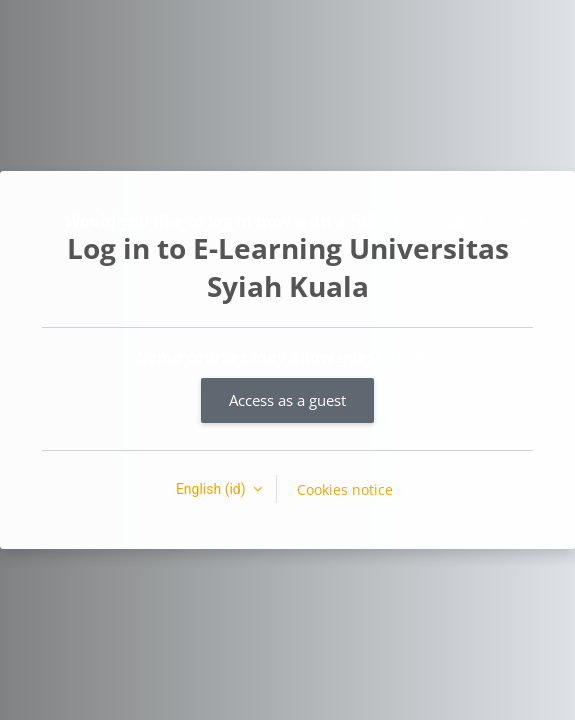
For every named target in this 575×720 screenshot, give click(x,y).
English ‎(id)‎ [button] (212, 489)
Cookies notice (345, 489)
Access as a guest (287, 400)
